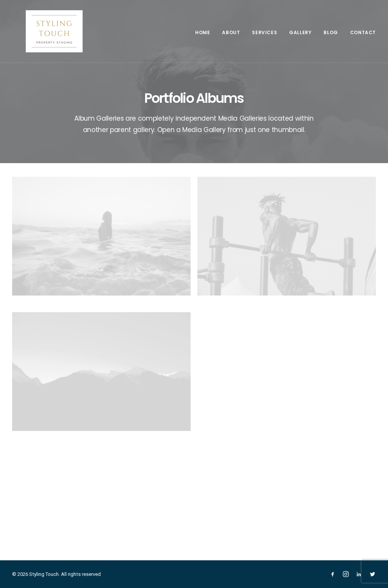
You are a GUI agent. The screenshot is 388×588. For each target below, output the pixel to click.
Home (203, 32)
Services (264, 32)
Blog (331, 32)
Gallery (300, 32)
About (231, 32)
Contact (363, 32)
